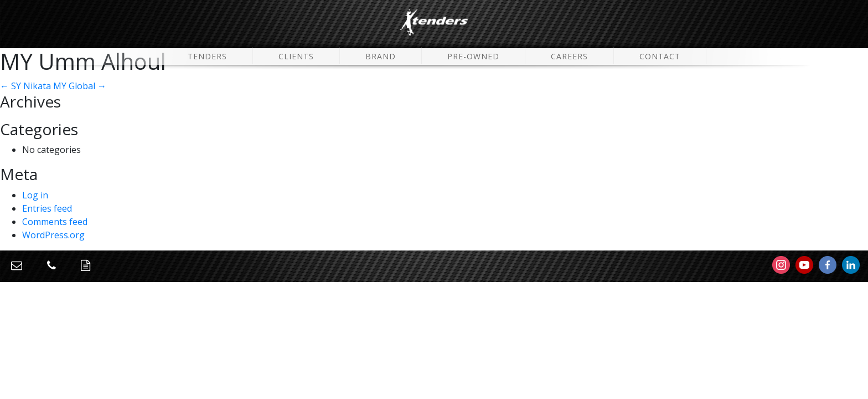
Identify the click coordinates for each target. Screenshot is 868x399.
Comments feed (55, 222)
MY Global (80, 86)
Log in (35, 195)
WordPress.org (53, 235)
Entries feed (47, 208)
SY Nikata (25, 86)
